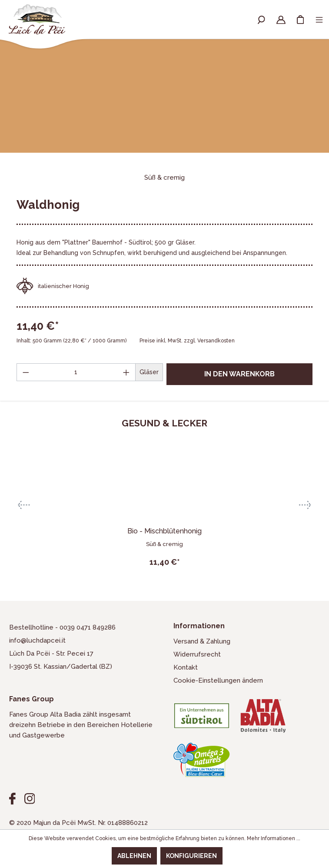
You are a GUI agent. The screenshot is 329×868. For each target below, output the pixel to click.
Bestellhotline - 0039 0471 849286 (62, 627)
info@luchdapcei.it (37, 640)
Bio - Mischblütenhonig (164, 531)
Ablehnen (134, 856)
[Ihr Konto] (281, 19)
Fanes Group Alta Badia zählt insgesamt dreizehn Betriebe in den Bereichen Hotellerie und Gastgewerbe (81, 725)
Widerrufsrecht (197, 654)
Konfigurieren (191, 856)
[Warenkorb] (300, 19)
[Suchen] (261, 19)
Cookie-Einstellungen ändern (218, 680)
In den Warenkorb (239, 374)
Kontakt (186, 667)
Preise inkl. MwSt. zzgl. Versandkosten (187, 341)
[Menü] (319, 19)
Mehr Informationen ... (274, 838)
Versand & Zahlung (202, 641)
